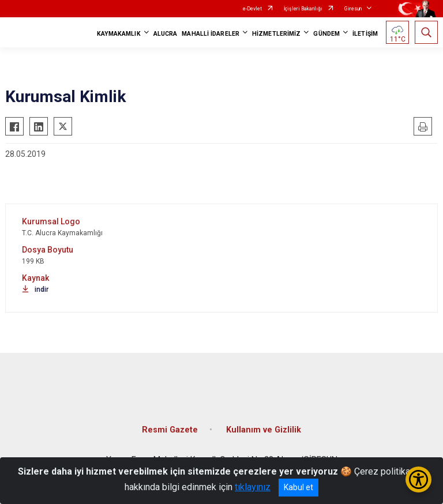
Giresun (353, 9)
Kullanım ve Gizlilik (264, 430)
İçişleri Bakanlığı (303, 9)
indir (35, 289)
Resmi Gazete (170, 430)
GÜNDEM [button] (326, 34)
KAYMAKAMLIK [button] (119, 34)
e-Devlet (252, 9)
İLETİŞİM (365, 34)
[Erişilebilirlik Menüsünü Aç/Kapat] (418, 479)
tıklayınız (253, 487)
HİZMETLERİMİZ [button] (276, 34)
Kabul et (299, 487)
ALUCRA (166, 34)
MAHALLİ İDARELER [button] (211, 34)
